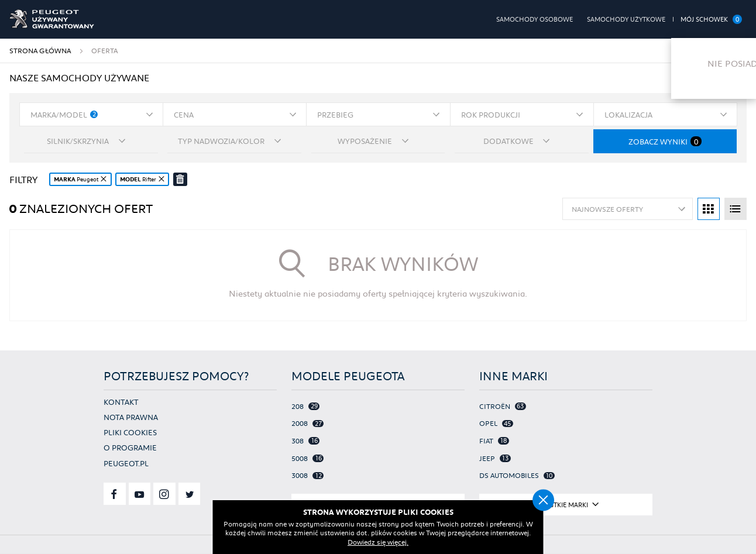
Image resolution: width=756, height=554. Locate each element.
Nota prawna (131, 416)
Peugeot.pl (126, 462)
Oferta (104, 51)
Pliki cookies (130, 432)
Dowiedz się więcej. (378, 542)
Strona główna (40, 51)
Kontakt (121, 401)
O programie (130, 447)
